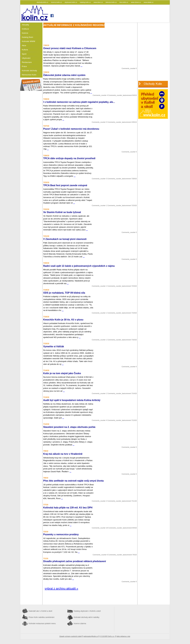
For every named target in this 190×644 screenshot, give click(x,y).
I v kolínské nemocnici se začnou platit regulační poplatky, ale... (79, 102)
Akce (24, 45)
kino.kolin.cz (124, 2)
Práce (24, 66)
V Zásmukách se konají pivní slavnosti (65, 239)
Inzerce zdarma (80, 624)
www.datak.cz (149, 2)
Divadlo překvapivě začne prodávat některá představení (75, 561)
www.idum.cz (98, 2)
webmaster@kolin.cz (91, 636)
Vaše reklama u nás (123, 636)
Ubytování (26, 58)
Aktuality (25, 25)
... (82, 66)
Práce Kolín (41, 617)
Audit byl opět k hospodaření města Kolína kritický (72, 400)
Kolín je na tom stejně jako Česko (62, 373)
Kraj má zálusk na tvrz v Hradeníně (63, 454)
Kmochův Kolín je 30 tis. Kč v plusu (63, 320)
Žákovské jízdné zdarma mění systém (64, 75)
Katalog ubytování (87, 611)
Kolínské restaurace (42, 624)
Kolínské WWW (28, 41)
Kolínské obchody (29, 71)
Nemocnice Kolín (29, 75)
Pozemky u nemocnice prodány (61, 534)
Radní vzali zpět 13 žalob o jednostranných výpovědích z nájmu (79, 266)
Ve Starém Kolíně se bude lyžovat (62, 212)
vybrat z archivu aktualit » (61, 589)
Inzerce (25, 33)
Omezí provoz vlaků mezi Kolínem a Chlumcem (70, 48)
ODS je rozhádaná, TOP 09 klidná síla (64, 293)
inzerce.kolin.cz (57, 2)
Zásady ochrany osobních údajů (71, 636)
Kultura (25, 50)
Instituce (25, 29)
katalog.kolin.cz (86, 2)
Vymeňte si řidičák (54, 346)
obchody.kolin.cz (43, 2)
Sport (24, 54)
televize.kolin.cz (111, 2)
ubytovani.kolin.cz (71, 2)
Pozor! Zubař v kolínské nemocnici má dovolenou (71, 129)
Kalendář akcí (40, 611)
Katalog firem (27, 37)
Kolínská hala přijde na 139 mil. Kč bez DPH (68, 508)
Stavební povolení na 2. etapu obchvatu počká (69, 427)
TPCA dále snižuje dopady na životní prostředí (69, 158)
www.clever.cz (136, 2)
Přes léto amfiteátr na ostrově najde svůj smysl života (73, 481)
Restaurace (27, 62)
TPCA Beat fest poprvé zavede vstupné (65, 185)
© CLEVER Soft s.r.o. (107, 636)
